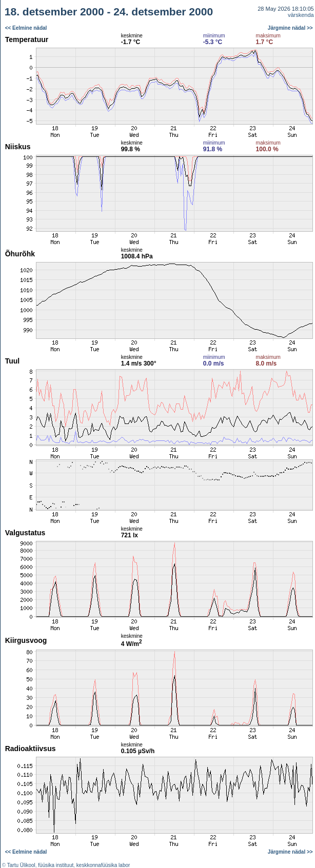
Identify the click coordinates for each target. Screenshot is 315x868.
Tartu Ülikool (21, 865)
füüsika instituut (56, 865)
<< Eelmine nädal (26, 28)
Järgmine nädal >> (290, 28)
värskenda (301, 15)
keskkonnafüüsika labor (103, 865)
